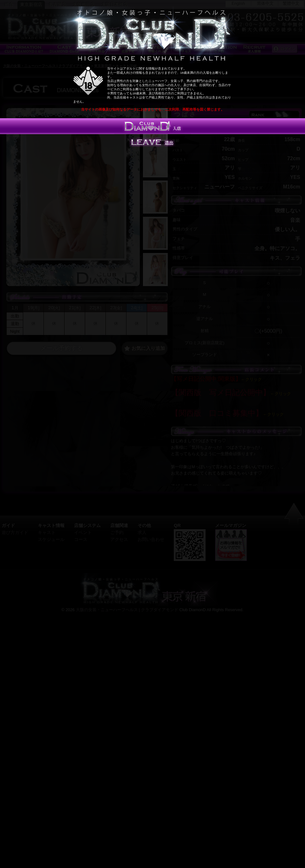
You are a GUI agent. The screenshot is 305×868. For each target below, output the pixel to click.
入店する (152, 126)
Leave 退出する (152, 142)
